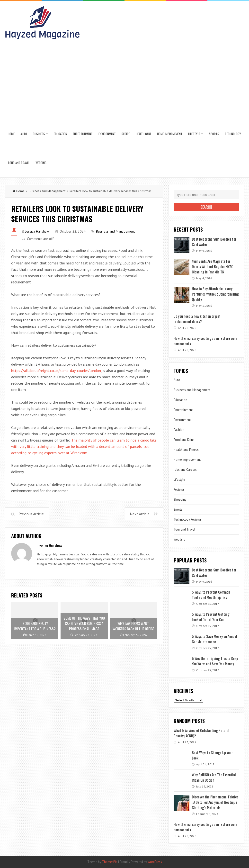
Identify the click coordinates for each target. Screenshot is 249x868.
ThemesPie (110, 862)
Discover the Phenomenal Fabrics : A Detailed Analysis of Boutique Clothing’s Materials (215, 802)
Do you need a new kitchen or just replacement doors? (197, 319)
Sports (214, 134)
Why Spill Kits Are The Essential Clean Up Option (214, 777)
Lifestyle (194, 134)
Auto (24, 134)
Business (39, 134)
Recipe (126, 134)
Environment (107, 134)
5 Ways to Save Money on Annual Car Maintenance (214, 639)
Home (11, 134)
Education (60, 134)
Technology (233, 134)
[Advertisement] (125, 83)
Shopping (180, 500)
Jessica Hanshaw (37, 231)
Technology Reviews (188, 520)
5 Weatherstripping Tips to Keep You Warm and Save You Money (215, 661)
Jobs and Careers (185, 470)
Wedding (41, 163)
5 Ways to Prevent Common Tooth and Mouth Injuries (211, 595)
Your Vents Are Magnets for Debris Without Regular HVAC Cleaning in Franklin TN (213, 266)
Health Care (143, 134)
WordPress (155, 862)
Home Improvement (170, 134)
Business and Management (47, 191)
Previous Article (31, 514)
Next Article (140, 514)
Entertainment (83, 134)
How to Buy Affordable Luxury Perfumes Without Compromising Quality (215, 294)
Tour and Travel (19, 163)
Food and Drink (184, 440)
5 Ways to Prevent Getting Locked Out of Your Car (211, 617)
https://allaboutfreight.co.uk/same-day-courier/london (56, 371)
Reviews (179, 490)
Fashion (179, 430)
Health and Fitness (186, 450)
